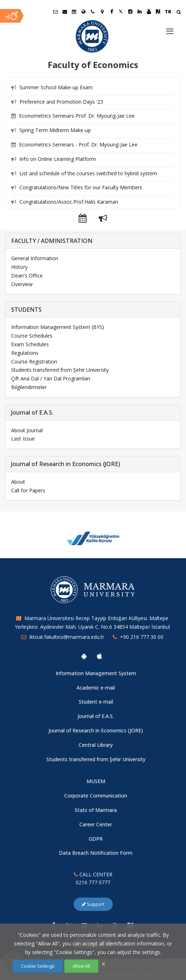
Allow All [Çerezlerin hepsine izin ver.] (81, 966)
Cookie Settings (38, 966)
